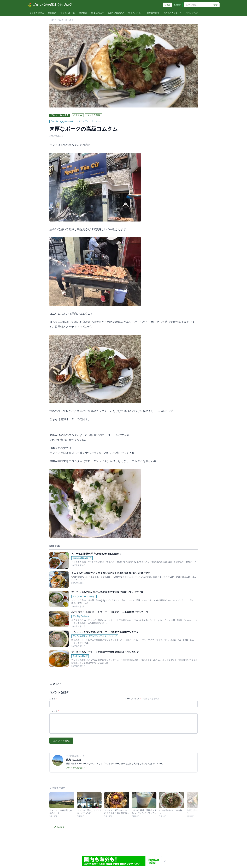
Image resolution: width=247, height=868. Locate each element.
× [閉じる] (165, 861)
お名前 (53, 699)
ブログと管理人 (37, 13)
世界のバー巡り (136, 13)
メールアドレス (142, 699)
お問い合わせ (192, 13)
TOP (51, 20)
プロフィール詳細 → (76, 768)
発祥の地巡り (153, 13)
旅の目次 (52, 13)
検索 (215, 5)
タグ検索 (83, 13)
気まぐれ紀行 (97, 13)
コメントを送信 (61, 741)
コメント (54, 711)
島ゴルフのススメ (116, 13)
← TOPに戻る (57, 827)
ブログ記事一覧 (68, 13)
